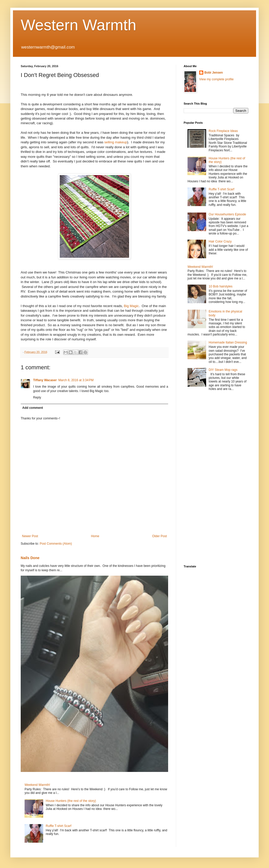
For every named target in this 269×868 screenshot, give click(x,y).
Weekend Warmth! (37, 785)
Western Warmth (79, 25)
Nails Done (30, 558)
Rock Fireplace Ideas (223, 131)
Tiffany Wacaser (45, 380)
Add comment (33, 408)
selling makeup (116, 142)
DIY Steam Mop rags (223, 370)
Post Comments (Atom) (56, 544)
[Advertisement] (199, 478)
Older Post (159, 536)
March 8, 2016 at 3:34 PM (76, 380)
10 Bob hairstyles (221, 286)
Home (95, 536)
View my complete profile (216, 79)
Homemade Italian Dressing (228, 342)
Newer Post (30, 536)
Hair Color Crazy (220, 241)
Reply (37, 397)
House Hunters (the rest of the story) (71, 801)
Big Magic (131, 306)
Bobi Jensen (214, 73)
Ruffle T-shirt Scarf (59, 826)
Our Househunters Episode (227, 214)
